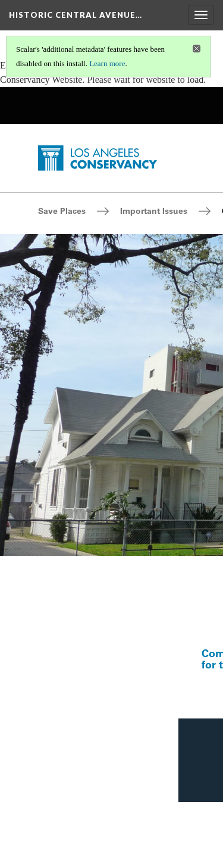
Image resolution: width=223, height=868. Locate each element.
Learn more (107, 63)
